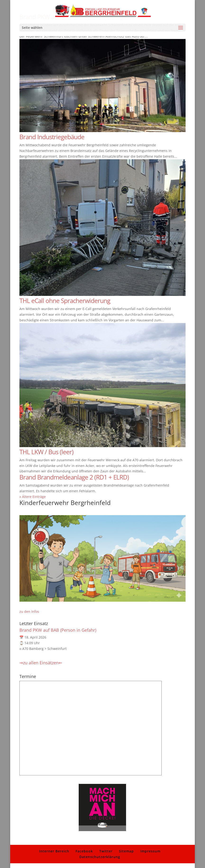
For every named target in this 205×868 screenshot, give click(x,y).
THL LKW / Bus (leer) (46, 452)
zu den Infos (29, 611)
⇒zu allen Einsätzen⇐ (41, 663)
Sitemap (126, 851)
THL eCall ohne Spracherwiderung (65, 301)
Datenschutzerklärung (100, 857)
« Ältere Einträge (33, 497)
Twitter (106, 851)
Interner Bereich (54, 851)
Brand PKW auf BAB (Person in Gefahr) (58, 630)
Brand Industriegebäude (52, 137)
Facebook (84, 851)
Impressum (150, 851)
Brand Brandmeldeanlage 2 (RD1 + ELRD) (74, 477)
